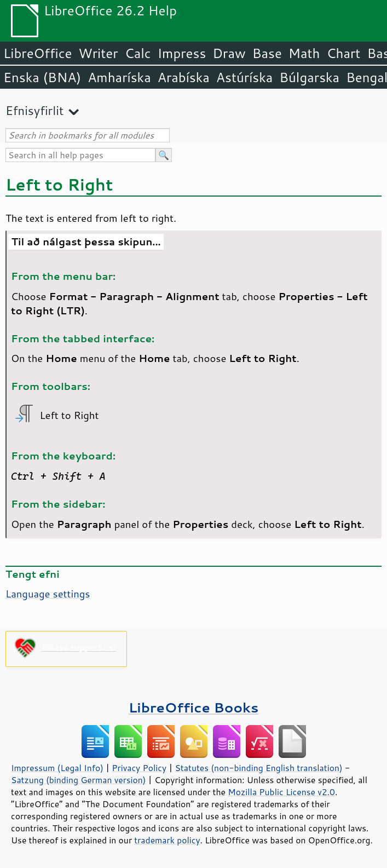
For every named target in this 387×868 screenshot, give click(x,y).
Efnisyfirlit (34, 110)
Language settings (48, 594)
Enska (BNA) (42, 77)
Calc (138, 53)
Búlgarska (309, 77)
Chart (343, 53)
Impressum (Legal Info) (57, 768)
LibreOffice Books (194, 707)
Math (304, 53)
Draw (229, 53)
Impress (182, 53)
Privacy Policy (139, 768)
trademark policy (167, 840)
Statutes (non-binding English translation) (258, 768)
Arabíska (184, 77)
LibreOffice (37, 53)
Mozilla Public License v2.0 (281, 792)
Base (267, 53)
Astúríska (245, 77)
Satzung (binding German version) (79, 780)
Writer (98, 53)
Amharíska (119, 77)
